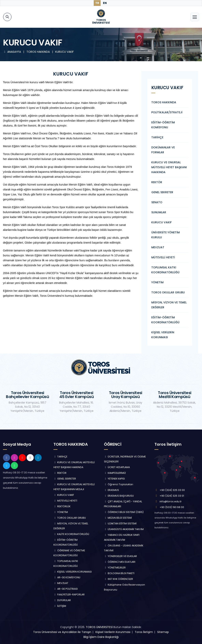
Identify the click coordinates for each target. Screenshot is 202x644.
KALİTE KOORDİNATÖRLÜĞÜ (71, 534)
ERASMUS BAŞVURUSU (119, 496)
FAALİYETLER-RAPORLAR (69, 595)
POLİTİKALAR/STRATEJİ (167, 112)
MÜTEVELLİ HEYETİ (163, 257)
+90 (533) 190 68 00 (172, 507)
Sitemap (163, 632)
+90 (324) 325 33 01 (172, 496)
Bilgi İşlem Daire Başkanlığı (101, 637)
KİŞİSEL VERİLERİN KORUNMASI (73, 572)
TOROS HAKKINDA (164, 102)
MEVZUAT (158, 247)
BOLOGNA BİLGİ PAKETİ (119, 573)
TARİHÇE (157, 137)
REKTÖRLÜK (62, 506)
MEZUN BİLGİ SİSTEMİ (118, 518)
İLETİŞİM (60, 606)
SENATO (157, 202)
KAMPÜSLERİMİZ (115, 473)
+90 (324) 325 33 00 (172, 490)
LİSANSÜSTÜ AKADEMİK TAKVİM (124, 529)
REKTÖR (157, 182)
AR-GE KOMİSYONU (67, 577)
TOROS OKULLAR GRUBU (168, 292)
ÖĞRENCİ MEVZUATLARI (120, 562)
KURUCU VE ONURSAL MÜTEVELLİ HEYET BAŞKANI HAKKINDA (169, 167)
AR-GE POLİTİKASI (66, 589)
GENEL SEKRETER (162, 192)
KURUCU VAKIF (65, 52)
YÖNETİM (157, 282)
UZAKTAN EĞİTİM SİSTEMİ (120, 523)
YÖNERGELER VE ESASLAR (120, 556)
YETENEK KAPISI (114, 479)
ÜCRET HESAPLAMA (117, 467)
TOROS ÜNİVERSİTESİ (99, 627)
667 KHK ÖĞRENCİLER (118, 579)
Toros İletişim (144, 632)
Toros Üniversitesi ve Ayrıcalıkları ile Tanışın (62, 632)
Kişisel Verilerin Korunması (113, 632)
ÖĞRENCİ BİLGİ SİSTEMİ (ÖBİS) (124, 512)
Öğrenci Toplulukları (119, 484)
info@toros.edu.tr (171, 501)
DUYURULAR (62, 600)
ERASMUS (111, 490)
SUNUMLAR (159, 212)
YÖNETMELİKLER (115, 568)
